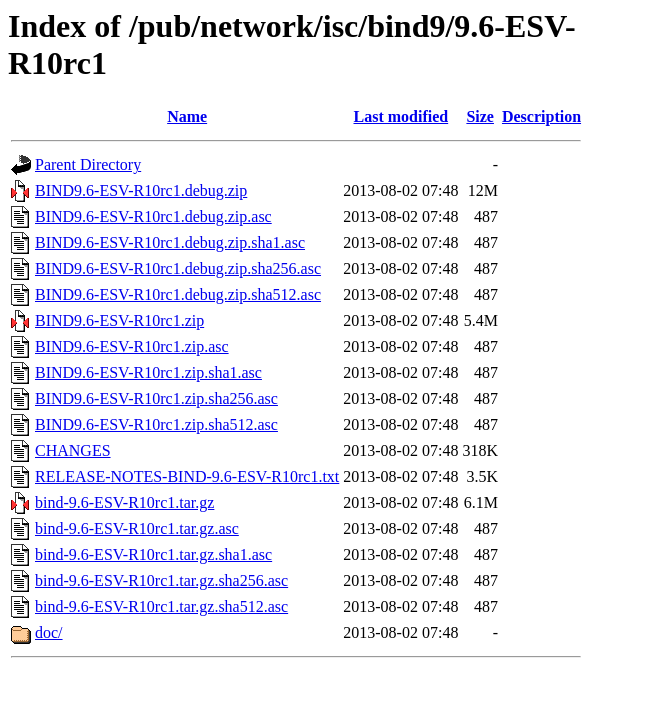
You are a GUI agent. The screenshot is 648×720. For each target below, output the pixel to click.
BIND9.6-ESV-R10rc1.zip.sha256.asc (156, 398)
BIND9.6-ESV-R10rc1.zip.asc (132, 346)
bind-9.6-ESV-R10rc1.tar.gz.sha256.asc (161, 580)
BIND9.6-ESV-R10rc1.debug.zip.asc (153, 216)
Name (187, 116)
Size (480, 116)
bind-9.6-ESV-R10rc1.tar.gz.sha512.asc (161, 606)
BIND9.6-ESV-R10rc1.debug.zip (141, 190)
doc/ (49, 632)
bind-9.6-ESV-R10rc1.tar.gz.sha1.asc (153, 554)
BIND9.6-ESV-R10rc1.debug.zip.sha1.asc (170, 242)
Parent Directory (88, 164)
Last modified (401, 116)
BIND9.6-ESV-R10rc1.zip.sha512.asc (156, 424)
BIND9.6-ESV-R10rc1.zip (119, 320)
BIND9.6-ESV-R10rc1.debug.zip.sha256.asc (178, 268)
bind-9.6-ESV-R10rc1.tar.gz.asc (137, 528)
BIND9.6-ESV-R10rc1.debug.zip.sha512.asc (178, 294)
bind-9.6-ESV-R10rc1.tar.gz (124, 502)
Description (541, 116)
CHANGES (73, 450)
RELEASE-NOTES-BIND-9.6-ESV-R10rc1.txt (187, 476)
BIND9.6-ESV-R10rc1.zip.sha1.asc (148, 372)
